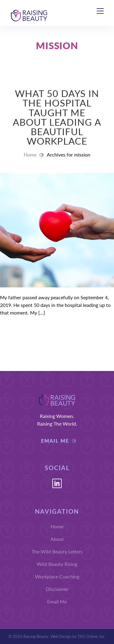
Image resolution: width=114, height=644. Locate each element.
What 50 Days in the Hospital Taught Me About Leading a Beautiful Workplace (57, 117)
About (57, 539)
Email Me (55, 441)
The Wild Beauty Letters (57, 551)
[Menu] (100, 11)
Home (30, 155)
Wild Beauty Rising (57, 564)
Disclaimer (57, 589)
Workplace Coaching (57, 576)
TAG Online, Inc (91, 636)
